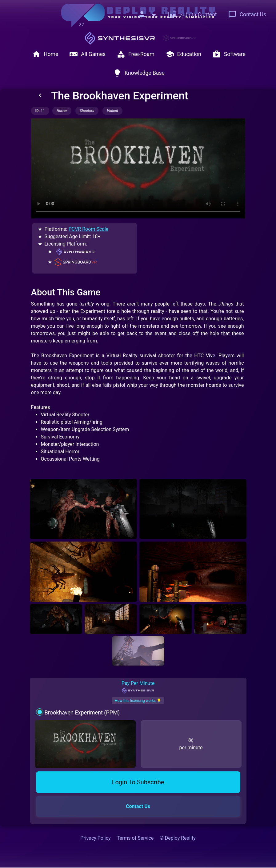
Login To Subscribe (138, 782)
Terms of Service (135, 838)
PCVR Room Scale (89, 229)
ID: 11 (40, 111)
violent (112, 111)
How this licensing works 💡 (138, 701)
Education (183, 54)
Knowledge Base (139, 73)
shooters (87, 111)
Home (45, 54)
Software (229, 54)
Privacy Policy (96, 838)
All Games (87, 54)
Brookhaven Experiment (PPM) (82, 712)
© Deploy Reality (178, 838)
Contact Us (247, 14)
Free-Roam (136, 54)
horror (62, 111)
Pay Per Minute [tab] (138, 687)
